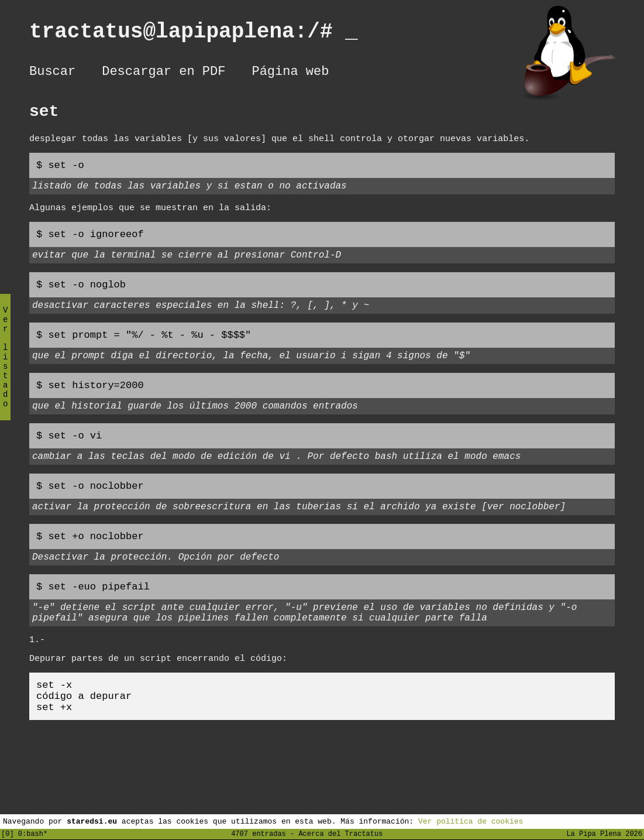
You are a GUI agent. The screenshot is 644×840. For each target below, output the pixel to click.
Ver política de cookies (471, 821)
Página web (290, 73)
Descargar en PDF (163, 73)
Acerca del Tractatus (340, 833)
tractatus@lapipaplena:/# (194, 34)
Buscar (52, 73)
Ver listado (5, 367)
